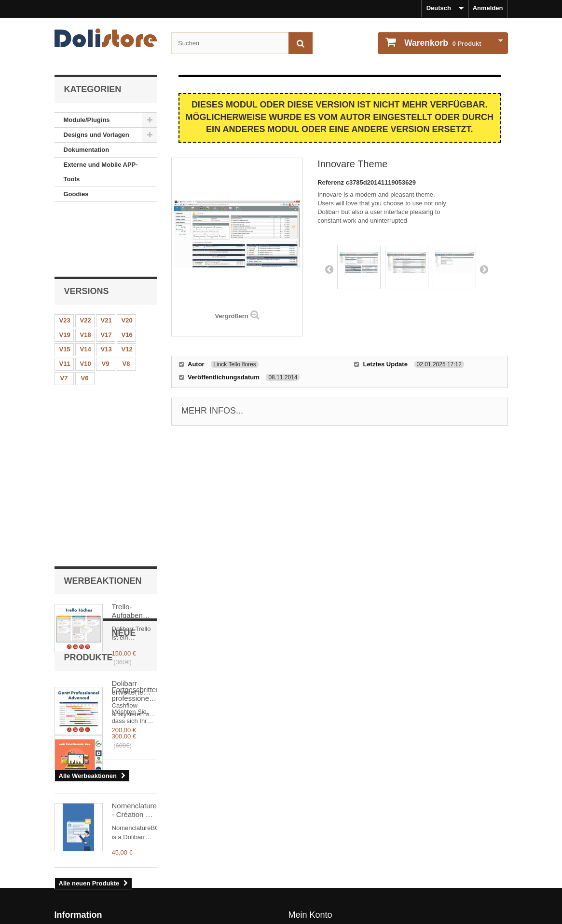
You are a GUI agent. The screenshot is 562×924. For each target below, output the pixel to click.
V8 (126, 303)
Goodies (76, 194)
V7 (64, 318)
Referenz (332, 182)
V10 (86, 303)
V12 (127, 289)
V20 (127, 260)
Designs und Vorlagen (96, 135)
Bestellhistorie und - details (329, 850)
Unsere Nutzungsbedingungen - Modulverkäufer (126, 876)
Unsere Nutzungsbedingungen (100, 863)
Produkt (442, 43)
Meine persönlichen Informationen (340, 863)
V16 (127, 275)
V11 (65, 303)
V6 (85, 318)
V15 (65, 289)
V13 (106, 289)
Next (484, 269)
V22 (86, 260)
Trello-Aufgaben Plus (127, 386)
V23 (65, 260)
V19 (65, 275)
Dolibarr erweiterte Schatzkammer (135, 616)
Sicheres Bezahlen (82, 901)
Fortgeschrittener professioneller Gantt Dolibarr (135, 469)
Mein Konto (310, 834)
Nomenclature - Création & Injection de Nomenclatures (135, 690)
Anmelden (488, 8)
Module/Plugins (87, 120)
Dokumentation (87, 150)
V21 (106, 260)
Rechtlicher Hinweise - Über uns (103, 850)
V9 (106, 303)
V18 (86, 275)
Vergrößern (231, 316)
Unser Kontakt (76, 889)
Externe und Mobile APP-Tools (101, 172)
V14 (86, 289)
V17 (106, 275)
